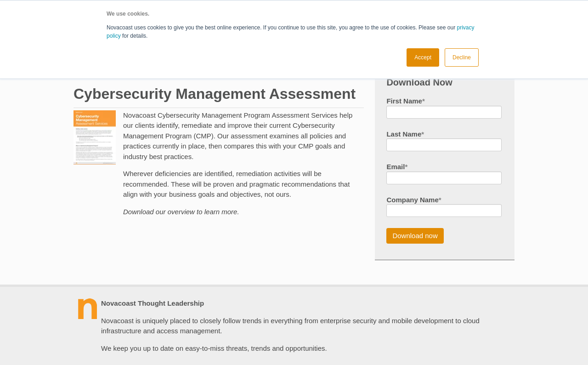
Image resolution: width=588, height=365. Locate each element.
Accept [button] (423, 57)
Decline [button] (462, 57)
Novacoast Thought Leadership (153, 303)
